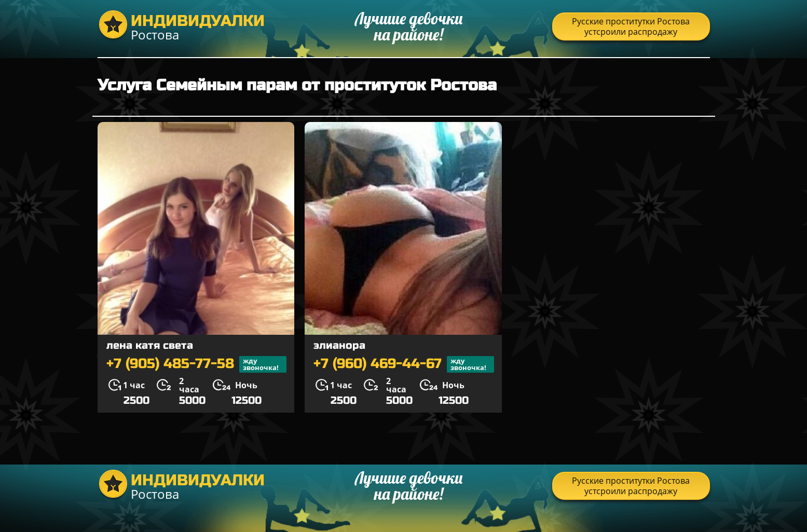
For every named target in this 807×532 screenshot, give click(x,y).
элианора (339, 345)
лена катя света (150, 345)
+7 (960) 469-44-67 (404, 364)
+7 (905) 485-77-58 (196, 364)
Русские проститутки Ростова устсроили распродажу (631, 26)
